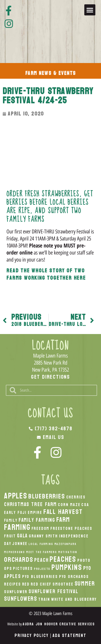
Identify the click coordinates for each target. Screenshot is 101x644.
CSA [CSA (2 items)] (85, 505)
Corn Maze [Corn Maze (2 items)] (69, 505)
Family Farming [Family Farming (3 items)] (37, 520)
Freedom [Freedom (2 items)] (41, 529)
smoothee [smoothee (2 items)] (63, 584)
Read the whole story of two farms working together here (46, 274)
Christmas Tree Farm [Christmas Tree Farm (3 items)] (30, 504)
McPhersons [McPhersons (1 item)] (15, 552)
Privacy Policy (32, 635)
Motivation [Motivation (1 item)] (68, 552)
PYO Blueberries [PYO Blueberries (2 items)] (40, 577)
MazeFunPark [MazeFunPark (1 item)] (65, 544)
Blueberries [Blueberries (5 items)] (47, 496)
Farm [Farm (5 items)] (63, 520)
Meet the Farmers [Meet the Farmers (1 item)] (42, 552)
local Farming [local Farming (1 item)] (41, 544)
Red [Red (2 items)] (26, 584)
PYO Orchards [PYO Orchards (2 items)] (74, 577)
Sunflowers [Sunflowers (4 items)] (21, 599)
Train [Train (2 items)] (44, 599)
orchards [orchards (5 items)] (19, 560)
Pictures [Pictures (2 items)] (23, 569)
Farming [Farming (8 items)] (17, 527)
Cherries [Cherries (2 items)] (76, 497)
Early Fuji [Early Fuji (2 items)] (15, 513)
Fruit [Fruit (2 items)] (10, 536)
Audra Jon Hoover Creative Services (59, 624)
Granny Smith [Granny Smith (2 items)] (43, 536)
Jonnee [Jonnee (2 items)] (20, 544)
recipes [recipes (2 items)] (13, 584)
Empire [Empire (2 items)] (35, 513)
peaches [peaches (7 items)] (63, 559)
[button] (90, 10)
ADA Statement (69, 635)
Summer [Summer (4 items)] (85, 584)
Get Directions (50, 377)
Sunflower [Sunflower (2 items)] (16, 592)
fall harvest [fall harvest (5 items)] (63, 512)
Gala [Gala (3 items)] (22, 536)
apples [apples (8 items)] (16, 496)
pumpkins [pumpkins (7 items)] (67, 567)
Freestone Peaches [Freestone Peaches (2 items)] (71, 529)
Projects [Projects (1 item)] (42, 569)
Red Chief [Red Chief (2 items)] (41, 584)
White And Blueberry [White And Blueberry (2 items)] (74, 599)
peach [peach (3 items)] (41, 560)
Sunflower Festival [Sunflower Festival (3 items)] (53, 591)
